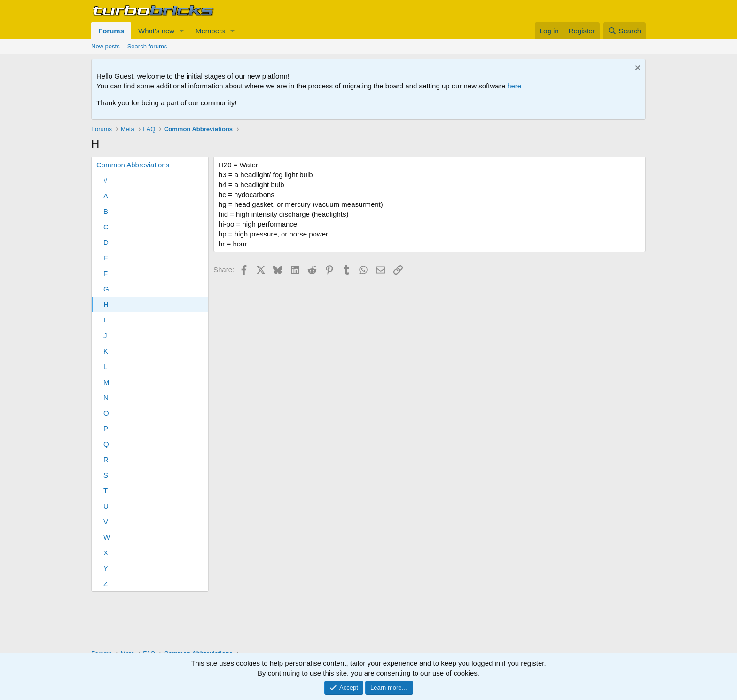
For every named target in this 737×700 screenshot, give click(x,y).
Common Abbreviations (133, 165)
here (514, 86)
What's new (156, 31)
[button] (182, 31)
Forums (111, 31)
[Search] (624, 31)
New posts (106, 46)
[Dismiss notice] (637, 69)
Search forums (147, 46)
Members (210, 31)
